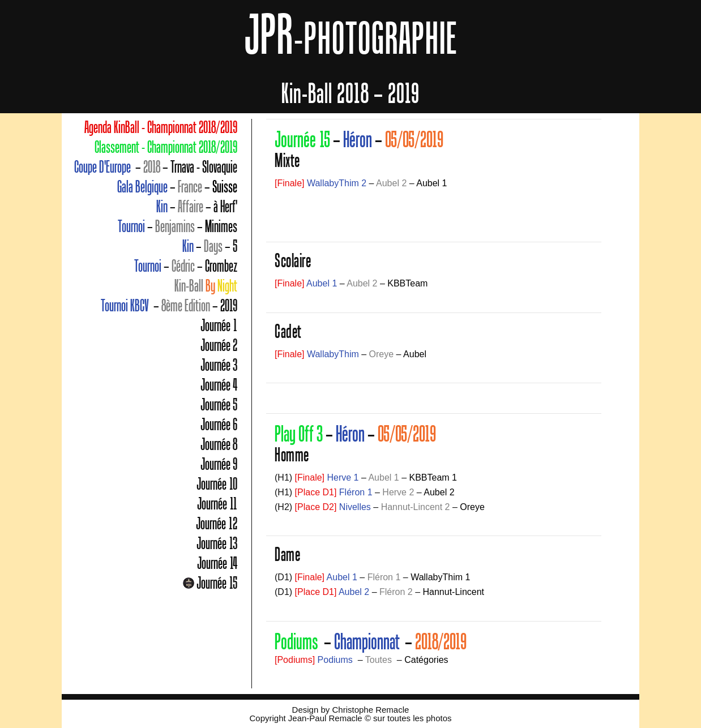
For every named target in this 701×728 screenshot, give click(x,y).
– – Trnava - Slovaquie (156, 167)
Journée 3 (219, 365)
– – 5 (210, 246)
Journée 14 (217, 563)
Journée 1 (219, 326)
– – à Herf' (197, 207)
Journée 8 (219, 444)
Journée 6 (219, 425)
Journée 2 (219, 345)
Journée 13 (217, 543)
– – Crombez (186, 266)
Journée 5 (219, 405)
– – (177, 187)
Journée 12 (217, 524)
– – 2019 (169, 306)
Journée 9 (219, 464)
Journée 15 (217, 583)
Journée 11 (217, 504)
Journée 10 (217, 484)
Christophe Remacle (370, 710)
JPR (351, 34)
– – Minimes (178, 226)
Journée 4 (219, 385)
